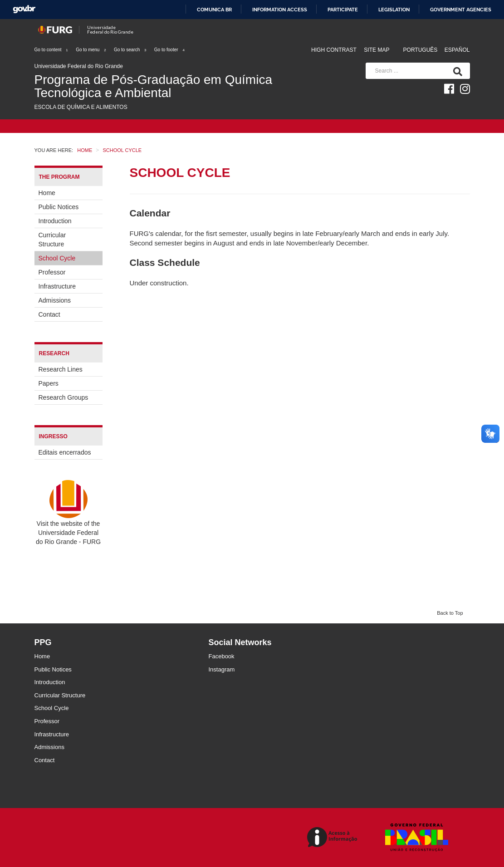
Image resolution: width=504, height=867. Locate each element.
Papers (49, 383)
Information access (280, 10)
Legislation (394, 10)
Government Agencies (461, 10)
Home (47, 193)
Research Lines (61, 369)
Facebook (222, 656)
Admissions (55, 300)
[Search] (456, 71)
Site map (377, 50)
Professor (52, 272)
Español (457, 50)
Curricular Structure (52, 240)
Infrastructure (57, 286)
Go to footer (170, 50)
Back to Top (450, 613)
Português (421, 50)
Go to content (52, 50)
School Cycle (57, 258)
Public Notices (59, 207)
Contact (49, 314)
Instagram (222, 669)
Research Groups (64, 397)
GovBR (24, 9)
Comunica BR (214, 10)
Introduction (55, 221)
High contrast (334, 50)
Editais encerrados (65, 452)
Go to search (130, 50)
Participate (343, 10)
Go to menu (91, 50)
